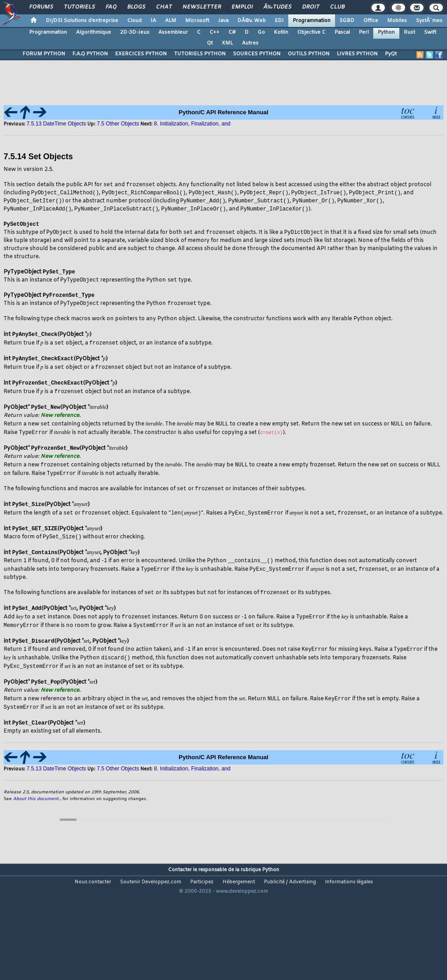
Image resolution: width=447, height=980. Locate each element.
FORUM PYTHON (44, 54)
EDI (279, 21)
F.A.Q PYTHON (90, 54)
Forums (41, 7)
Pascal (342, 32)
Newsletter (202, 7)
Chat (164, 7)
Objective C (311, 32)
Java (223, 21)
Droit (311, 7)
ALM (171, 21)
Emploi (242, 7)
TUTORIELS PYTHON (200, 54)
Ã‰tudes (277, 7)
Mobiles (397, 21)
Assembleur (173, 32)
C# (232, 32)
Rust (409, 32)
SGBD (347, 21)
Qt (210, 43)
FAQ (111, 7)
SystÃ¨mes (429, 21)
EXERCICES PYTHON (141, 54)
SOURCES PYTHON (257, 54)
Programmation (312, 21)
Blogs (136, 7)
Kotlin (281, 32)
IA (153, 21)
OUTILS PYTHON (309, 54)
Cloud (134, 21)
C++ (215, 32)
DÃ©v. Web (252, 21)
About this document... (37, 806)
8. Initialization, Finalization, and (192, 124)
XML (227, 43)
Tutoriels (79, 7)
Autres (250, 43)
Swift (430, 32)
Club (337, 7)
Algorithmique (94, 32)
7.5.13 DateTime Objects (56, 124)
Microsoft (197, 21)
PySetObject (21, 226)
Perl (364, 32)
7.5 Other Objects (118, 124)
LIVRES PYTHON (357, 54)
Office (371, 21)
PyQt (391, 54)
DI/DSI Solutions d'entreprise (82, 21)
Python (386, 32)
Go (261, 32)
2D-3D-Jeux (135, 32)
